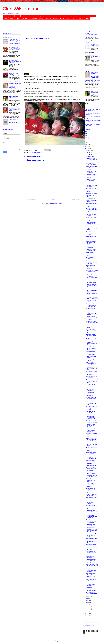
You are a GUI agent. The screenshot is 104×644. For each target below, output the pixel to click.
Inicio (53, 200)
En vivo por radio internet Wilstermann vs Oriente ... (91, 262)
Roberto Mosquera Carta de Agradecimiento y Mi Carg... (91, 343)
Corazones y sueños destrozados (91, 327)
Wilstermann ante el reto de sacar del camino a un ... (92, 566)
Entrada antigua (75, 200)
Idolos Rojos (25, 18)
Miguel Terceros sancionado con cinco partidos (94, 93)
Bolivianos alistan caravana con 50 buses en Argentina (91, 472)
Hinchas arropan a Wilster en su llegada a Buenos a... (91, 490)
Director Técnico (54, 16)
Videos (87, 18)
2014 (86, 618)
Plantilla (62, 18)
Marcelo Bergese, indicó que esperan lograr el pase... (92, 368)
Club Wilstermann (21, 9)
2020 (86, 142)
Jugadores (48, 18)
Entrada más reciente (30, 200)
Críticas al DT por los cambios (91, 301)
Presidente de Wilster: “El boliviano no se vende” (91, 219)
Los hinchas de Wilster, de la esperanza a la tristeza (91, 290)
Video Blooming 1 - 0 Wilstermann (91, 172)
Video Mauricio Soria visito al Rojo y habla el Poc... (91, 561)
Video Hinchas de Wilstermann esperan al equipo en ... (92, 516)
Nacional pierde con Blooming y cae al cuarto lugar (95, 58)
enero (88, 611)
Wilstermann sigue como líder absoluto (92, 247)
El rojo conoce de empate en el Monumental (90, 394)
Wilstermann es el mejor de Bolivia (92, 549)
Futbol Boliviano (89, 43)
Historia (18, 18)
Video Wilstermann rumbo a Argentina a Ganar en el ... (91, 526)
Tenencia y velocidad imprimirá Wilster (91, 545)
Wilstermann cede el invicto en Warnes (91, 580)
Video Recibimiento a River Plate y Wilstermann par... (91, 353)
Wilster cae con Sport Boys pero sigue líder (92, 593)
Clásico (18, 16)
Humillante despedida (91, 339)
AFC (5, 16)
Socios (68, 18)
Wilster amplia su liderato (90, 258)
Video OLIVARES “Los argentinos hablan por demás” (92, 531)
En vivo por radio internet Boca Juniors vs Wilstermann (15, 61)
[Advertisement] (49, 25)
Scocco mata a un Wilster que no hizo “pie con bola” (91, 331)
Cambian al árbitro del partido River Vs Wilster (91, 535)
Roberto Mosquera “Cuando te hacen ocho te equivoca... (91, 335)
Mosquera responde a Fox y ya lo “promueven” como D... (91, 576)
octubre (88, 154)
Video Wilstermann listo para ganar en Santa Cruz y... (92, 176)
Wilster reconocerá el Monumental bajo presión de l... (91, 454)
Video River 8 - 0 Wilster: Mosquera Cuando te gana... (91, 305)
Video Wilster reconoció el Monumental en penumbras (92, 373)
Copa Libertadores (33, 16)
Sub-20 (74, 18)
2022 (86, 138)
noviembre (89, 152)
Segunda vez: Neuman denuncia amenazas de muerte (15, 109)
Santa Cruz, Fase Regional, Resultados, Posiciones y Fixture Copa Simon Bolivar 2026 (92, 36)
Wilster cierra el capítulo (92, 193)
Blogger (57, 641)
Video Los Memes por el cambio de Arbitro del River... (92, 381)
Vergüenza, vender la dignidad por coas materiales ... (91, 125)
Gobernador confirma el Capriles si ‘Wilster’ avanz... (92, 480)
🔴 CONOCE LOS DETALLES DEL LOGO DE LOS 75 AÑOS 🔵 (15, 49)
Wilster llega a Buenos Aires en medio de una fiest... (91, 462)
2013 (86, 620)
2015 (86, 616)
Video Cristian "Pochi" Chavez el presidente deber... (92, 228)
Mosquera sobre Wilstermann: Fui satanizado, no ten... (91, 197)
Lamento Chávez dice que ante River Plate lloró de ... (91, 214)
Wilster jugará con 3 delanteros (91, 557)
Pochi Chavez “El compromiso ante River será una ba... (91, 417)
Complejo (24, 16)
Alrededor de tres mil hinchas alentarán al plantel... (91, 399)
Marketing (55, 18)
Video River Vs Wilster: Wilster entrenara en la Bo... (91, 435)
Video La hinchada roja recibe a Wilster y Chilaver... (91, 502)
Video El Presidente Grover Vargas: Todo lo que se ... (91, 233)
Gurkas (6, 18)
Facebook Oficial (7, 33)
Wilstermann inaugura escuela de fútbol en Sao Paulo (91, 242)
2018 (86, 146)
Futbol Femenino (92, 16)
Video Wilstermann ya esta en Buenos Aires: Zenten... (92, 512)
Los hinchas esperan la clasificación (91, 377)
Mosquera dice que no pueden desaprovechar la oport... (91, 541)
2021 (86, 140)
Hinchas (12, 18)
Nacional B (88, 33)
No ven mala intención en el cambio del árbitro (91, 449)
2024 (86, 134)
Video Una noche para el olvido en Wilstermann (92, 298)
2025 (86, 132)
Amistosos (11, 16)
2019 (86, 144)
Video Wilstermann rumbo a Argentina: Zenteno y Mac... (91, 521)
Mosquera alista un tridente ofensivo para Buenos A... (92, 553)
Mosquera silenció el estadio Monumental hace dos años (91, 413)
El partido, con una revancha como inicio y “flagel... (92, 318)
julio (87, 598)
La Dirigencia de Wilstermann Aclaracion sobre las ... (91, 277)
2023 (86, 136)
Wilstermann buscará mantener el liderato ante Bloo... (91, 185)
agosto (88, 596)
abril (87, 605)
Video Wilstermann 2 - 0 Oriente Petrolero (92, 250)
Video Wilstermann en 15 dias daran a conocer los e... (91, 181)
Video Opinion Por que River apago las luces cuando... (92, 408)
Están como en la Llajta (92, 465)
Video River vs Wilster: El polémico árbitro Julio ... (91, 403)
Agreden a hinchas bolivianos (90, 385)
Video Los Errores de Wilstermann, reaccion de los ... (92, 286)
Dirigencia (62, 16)
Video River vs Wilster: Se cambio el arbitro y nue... (92, 507)
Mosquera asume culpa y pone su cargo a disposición (92, 313)
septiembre (89, 157)
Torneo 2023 (81, 18)
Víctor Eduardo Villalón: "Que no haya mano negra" (92, 444)
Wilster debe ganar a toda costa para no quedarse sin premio (14, 98)
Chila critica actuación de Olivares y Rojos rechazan (91, 190)
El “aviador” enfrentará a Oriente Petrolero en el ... (92, 272)
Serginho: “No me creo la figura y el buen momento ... (91, 570)
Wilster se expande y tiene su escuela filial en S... (91, 238)
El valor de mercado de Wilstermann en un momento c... (91, 584)
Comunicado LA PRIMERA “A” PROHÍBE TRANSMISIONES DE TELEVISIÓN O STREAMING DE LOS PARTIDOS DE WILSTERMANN (92, 76)
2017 (86, 148)
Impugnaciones (33, 18)
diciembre (89, 150)
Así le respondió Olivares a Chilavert (91, 164)
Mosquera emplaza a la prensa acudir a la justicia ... (92, 205)
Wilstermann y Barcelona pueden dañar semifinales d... (92, 589)
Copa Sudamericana (44, 16)
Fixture (84, 16)
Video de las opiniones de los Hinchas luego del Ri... (91, 348)
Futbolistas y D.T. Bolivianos (92, 90)
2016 (86, 614)
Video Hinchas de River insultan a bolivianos (92, 422)
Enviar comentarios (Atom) (55, 203)
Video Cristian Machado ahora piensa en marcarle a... (92, 224)
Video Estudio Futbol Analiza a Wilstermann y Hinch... (91, 358)
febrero (88, 609)
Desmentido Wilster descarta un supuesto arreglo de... (92, 267)
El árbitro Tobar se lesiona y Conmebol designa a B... (91, 494)
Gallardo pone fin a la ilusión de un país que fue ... (92, 323)
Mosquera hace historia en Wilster (92, 498)
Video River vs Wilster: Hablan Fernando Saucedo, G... (91, 430)
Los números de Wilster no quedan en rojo (92, 282)
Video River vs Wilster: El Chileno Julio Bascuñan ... (91, 426)
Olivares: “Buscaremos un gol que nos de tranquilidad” (91, 440)
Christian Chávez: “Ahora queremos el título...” (91, 254)
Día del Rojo (70, 16)
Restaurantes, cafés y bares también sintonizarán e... (91, 389)
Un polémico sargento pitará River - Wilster (91, 468)
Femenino (77, 16)
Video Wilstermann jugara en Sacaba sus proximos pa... (92, 160)
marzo (88, 607)
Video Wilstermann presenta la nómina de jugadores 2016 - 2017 (15, 121)
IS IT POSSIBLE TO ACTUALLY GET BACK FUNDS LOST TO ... (92, 110)
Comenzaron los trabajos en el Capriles (90, 485)
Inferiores (41, 18)
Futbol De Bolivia (89, 55)
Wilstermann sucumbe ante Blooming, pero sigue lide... (91, 168)
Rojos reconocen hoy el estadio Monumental (92, 476)
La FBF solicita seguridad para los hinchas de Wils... (91, 364)
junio (87, 601)
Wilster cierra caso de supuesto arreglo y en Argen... (92, 210)
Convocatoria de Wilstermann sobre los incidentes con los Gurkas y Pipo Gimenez (15, 41)
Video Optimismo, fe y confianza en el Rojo (91, 458)
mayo (88, 603)
